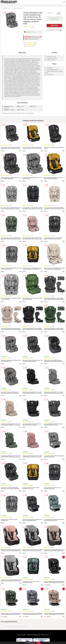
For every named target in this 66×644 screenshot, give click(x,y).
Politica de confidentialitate (33, 635)
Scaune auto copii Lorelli (17, 8)
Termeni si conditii (21, 635)
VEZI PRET (54, 25)
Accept (38, 643)
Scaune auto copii (6, 8)
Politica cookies (45, 635)
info (20, 151)
